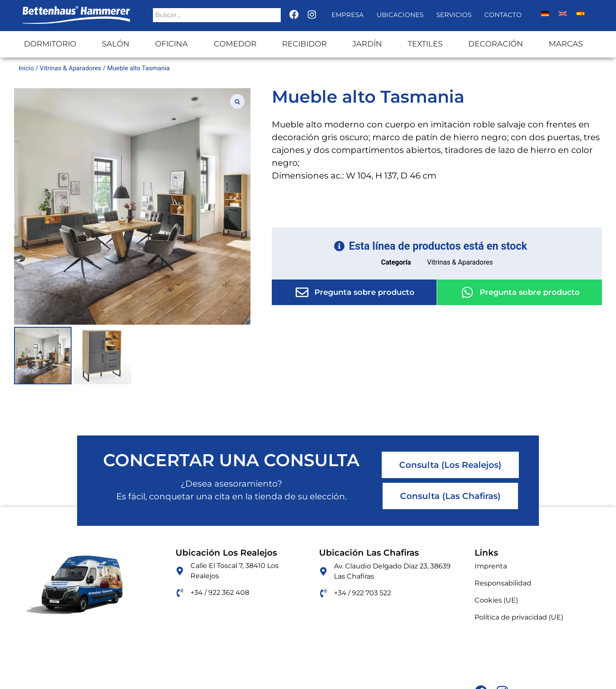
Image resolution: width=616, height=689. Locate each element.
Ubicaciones (400, 15)
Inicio (26, 68)
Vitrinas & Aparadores (71, 68)
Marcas (566, 44)
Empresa (348, 15)
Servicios (454, 15)
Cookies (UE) (496, 600)
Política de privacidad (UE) (519, 617)
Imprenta (491, 566)
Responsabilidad (503, 583)
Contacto (503, 15)
